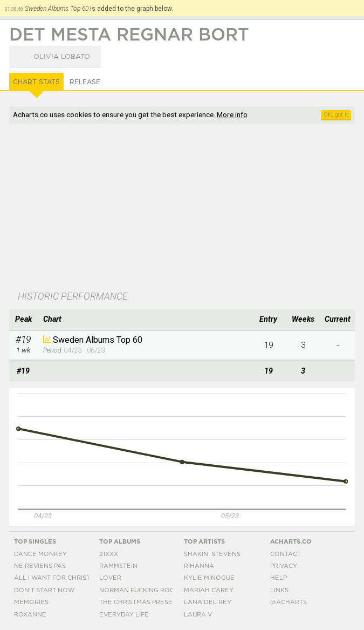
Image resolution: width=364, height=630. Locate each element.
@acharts (289, 602)
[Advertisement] (182, 208)
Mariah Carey (209, 590)
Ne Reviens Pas (40, 566)
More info (232, 114)
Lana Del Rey (208, 602)
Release (85, 82)
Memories (31, 602)
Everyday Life (124, 615)
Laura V (198, 615)
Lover (110, 578)
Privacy (284, 566)
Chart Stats (36, 82)
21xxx (109, 554)
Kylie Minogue (209, 578)
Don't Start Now (44, 590)
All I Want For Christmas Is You (70, 578)
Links (279, 590)
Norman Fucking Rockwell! (149, 590)
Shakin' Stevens (212, 554)
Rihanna (199, 566)
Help (279, 578)
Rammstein (118, 566)
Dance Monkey (40, 554)
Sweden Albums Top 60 (98, 340)
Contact (286, 554)
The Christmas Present (140, 602)
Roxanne (30, 615)
